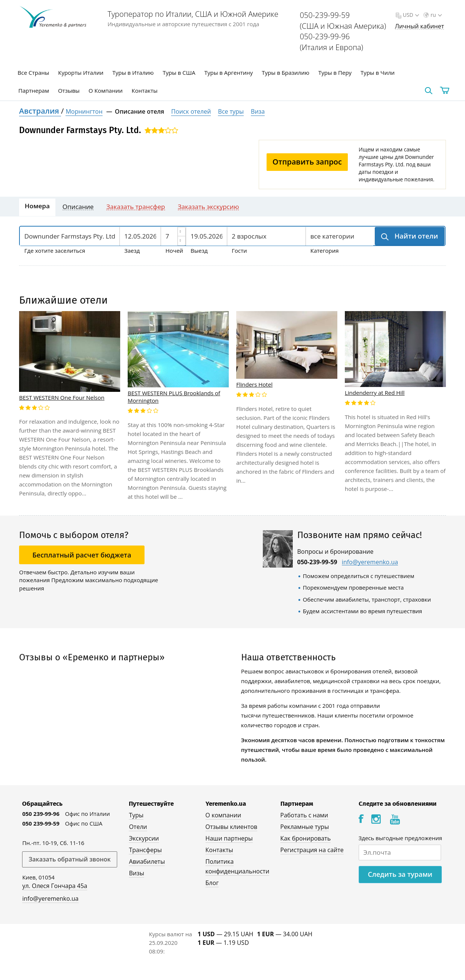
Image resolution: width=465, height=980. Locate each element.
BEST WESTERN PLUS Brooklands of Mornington (174, 397)
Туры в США (179, 73)
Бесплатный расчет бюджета (82, 555)
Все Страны (33, 73)
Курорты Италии (81, 73)
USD (410, 15)
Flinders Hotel (254, 384)
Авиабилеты (147, 861)
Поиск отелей (191, 111)
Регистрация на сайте (312, 850)
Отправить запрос (307, 162)
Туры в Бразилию (285, 73)
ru (435, 15)
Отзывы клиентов (232, 827)
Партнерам (34, 90)
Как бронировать (306, 838)
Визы (136, 873)
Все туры (231, 111)
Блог (212, 883)
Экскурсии (144, 838)
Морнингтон (84, 111)
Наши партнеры (229, 838)
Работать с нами (304, 815)
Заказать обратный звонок (69, 859)
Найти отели (415, 236)
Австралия (40, 111)
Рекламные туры (305, 827)
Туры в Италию (133, 73)
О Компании (106, 90)
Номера (37, 206)
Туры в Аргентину (229, 73)
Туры (136, 815)
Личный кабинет (420, 26)
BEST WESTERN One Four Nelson (62, 397)
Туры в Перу (335, 73)
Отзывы (69, 90)
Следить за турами (400, 874)
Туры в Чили (378, 73)
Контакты (145, 90)
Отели (138, 827)
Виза (258, 111)
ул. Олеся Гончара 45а (55, 886)
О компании (224, 815)
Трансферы (145, 850)
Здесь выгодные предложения (400, 838)
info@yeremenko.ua (370, 562)
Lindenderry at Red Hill (375, 393)
